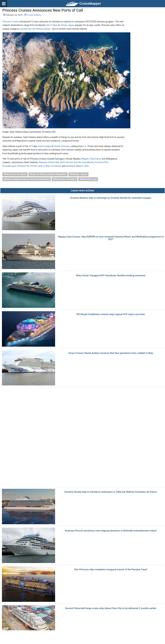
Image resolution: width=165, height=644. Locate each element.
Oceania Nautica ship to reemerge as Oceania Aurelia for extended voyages (111, 198)
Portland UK (23, 166)
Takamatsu (95, 159)
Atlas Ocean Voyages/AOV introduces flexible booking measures (111, 276)
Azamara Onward (66, 179)
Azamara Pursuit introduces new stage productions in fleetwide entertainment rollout (111, 531)
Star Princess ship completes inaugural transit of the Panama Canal (111, 570)
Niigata (85, 159)
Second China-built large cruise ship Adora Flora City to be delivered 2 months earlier (111, 608)
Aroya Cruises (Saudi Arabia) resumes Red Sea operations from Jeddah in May (111, 353)
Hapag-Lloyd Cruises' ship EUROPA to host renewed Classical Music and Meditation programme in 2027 (111, 238)
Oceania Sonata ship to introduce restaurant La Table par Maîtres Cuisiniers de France (111, 492)
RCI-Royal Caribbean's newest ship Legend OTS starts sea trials (111, 314)
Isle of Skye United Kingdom (49, 174)
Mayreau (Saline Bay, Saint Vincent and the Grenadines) (66, 162)
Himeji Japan (67, 25)
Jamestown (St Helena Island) (35, 29)
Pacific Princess (62, 146)
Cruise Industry (33, 15)
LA (85, 146)
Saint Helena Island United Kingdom (28, 179)
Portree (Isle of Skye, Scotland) (45, 166)
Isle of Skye (52, 25)
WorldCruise (89, 179)
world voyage (44, 146)
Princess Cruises (11, 22)
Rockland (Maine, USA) (78, 166)
